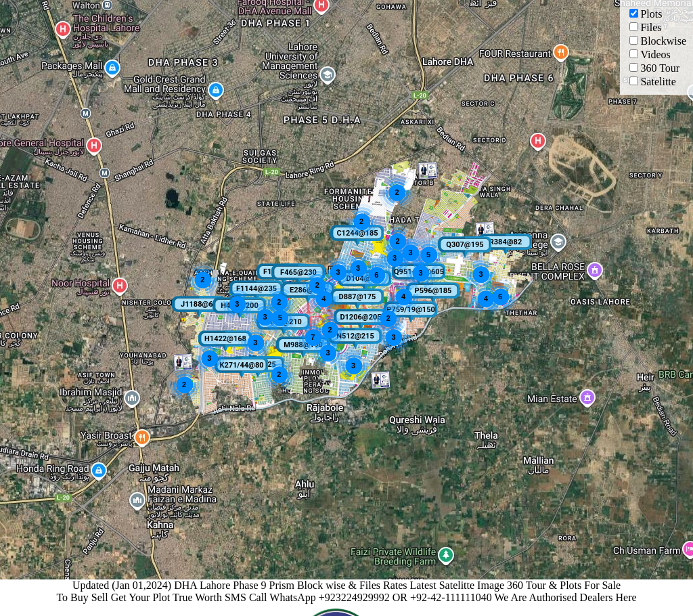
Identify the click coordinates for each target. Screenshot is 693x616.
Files (645, 27)
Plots (646, 14)
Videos (650, 54)
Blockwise (658, 41)
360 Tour (654, 68)
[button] (364, 282)
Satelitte (652, 82)
